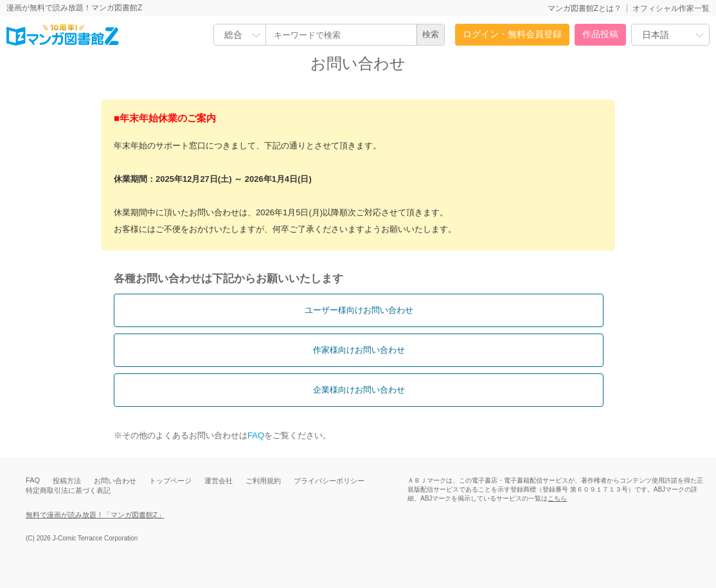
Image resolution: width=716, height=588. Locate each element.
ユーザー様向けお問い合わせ (359, 310)
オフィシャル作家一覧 (671, 8)
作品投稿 (600, 34)
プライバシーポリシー (329, 481)
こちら (557, 498)
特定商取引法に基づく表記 (68, 490)
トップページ (170, 481)
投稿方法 (67, 481)
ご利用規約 (263, 481)
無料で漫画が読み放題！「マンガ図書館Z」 (95, 515)
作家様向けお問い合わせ (359, 350)
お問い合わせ (115, 481)
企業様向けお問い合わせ (359, 390)
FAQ (256, 435)
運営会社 (219, 481)
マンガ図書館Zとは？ (585, 8)
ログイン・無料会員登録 (512, 34)
